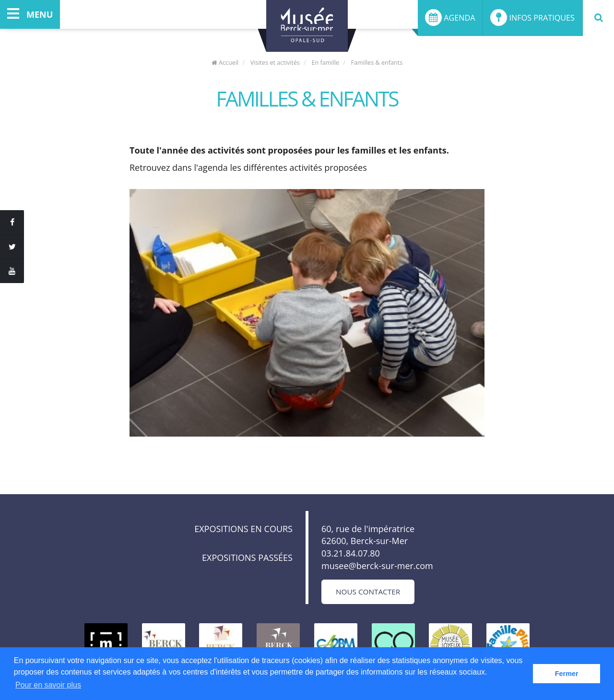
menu (30, 14)
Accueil (225, 63)
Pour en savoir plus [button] (48, 685)
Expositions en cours (243, 529)
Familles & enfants (377, 63)
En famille (325, 63)
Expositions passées (247, 558)
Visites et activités (275, 63)
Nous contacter (368, 592)
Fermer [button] (567, 674)
